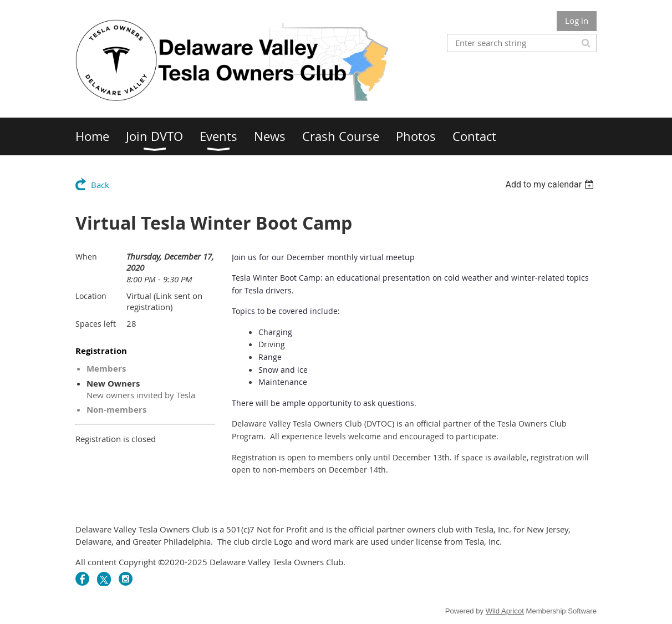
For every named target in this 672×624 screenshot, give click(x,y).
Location (91, 296)
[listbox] (551, 184)
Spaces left (96, 324)
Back (100, 185)
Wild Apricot (505, 611)
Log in (577, 21)
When (86, 257)
